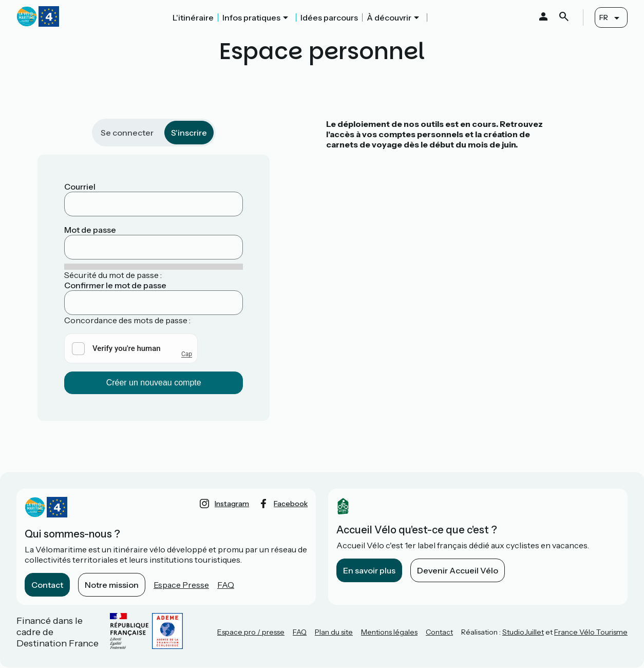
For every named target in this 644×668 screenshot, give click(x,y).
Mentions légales (389, 632)
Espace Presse (181, 585)
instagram (232, 504)
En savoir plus (369, 570)
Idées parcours (329, 17)
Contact (47, 585)
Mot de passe (90, 230)
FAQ (226, 585)
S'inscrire (189, 133)
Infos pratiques (251, 17)
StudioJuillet (523, 632)
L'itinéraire (193, 17)
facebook (291, 504)
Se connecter (127, 133)
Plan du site (334, 632)
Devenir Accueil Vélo (458, 570)
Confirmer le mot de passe (115, 285)
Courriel (80, 187)
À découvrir (389, 17)
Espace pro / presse (251, 632)
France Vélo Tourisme (591, 632)
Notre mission (112, 585)
